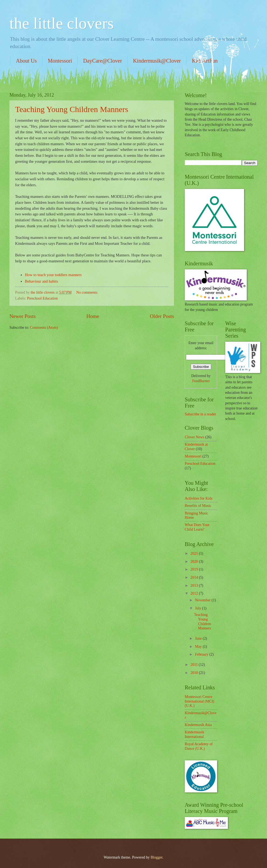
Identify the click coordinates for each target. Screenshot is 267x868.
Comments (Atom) (44, 328)
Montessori (60, 61)
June (199, 638)
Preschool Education (42, 298)
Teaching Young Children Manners (72, 109)
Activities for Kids (199, 498)
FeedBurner (201, 381)
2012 (195, 593)
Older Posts (162, 316)
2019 (195, 569)
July (198, 608)
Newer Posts (23, 316)
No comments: (88, 292)
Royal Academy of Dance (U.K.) (199, 746)
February (202, 654)
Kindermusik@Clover (157, 61)
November (203, 600)
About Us (26, 61)
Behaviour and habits (41, 281)
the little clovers (62, 23)
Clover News (194, 437)
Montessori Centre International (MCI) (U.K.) (199, 701)
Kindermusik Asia (198, 725)
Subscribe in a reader (200, 414)
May (199, 647)
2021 (195, 553)
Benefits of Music (198, 506)
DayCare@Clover (102, 61)
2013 (195, 586)
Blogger (156, 857)
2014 (195, 577)
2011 (195, 665)
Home (93, 316)
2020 (195, 562)
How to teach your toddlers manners (53, 275)
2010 (195, 673)
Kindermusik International (194, 734)
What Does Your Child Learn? (197, 527)
